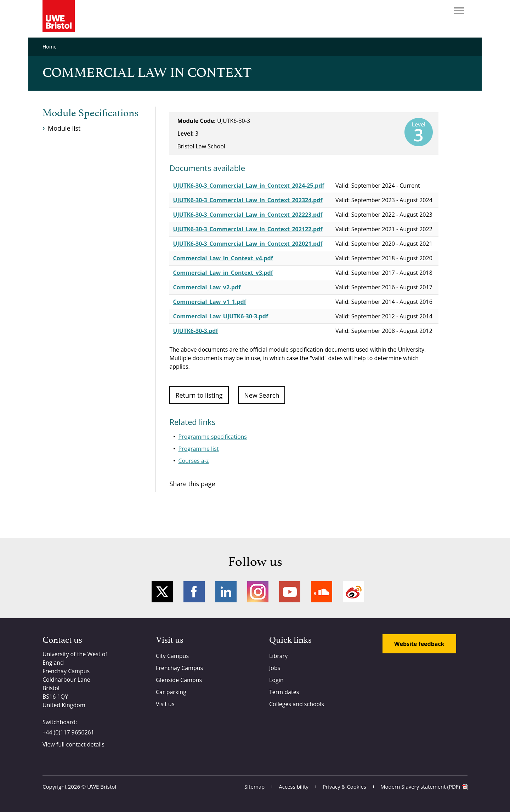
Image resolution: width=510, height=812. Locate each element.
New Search (262, 395)
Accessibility (294, 787)
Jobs (275, 668)
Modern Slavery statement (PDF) (420, 787)
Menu (459, 11)
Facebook (194, 592)
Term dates (284, 692)
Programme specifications (212, 437)
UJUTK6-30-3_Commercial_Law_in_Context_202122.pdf (248, 229)
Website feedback (419, 644)
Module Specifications (90, 113)
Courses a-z (193, 461)
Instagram (258, 592)
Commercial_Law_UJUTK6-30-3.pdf (220, 316)
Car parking (171, 692)
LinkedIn (226, 592)
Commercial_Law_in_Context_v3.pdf (223, 273)
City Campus (172, 656)
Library (278, 656)
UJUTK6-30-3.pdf (195, 331)
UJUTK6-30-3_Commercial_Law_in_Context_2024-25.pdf (248, 186)
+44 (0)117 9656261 (68, 732)
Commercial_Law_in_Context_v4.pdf (223, 258)
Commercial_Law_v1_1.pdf (209, 302)
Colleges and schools (297, 704)
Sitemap (254, 787)
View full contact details (73, 744)
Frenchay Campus (179, 668)
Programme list (198, 449)
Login (276, 680)
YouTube (290, 592)
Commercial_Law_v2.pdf (207, 287)
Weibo (353, 592)
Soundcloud (322, 592)
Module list (64, 128)
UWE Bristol (102, 787)
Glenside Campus (179, 680)
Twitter (162, 592)
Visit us (165, 704)
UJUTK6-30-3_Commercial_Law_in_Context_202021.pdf (248, 244)
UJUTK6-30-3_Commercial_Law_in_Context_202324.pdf (248, 200)
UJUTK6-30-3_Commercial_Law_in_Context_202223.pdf (248, 215)
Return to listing (199, 395)
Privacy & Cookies (344, 787)
